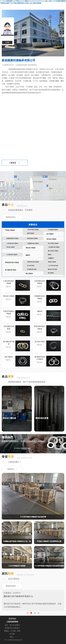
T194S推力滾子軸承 (53, 266)
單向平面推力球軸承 (53, 243)
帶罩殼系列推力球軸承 (12, 263)
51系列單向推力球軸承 (12, 243)
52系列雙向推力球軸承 (54, 247)
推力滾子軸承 (31, 266)
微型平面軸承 (31, 233)
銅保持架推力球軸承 (32, 238)
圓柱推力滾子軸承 (53, 269)
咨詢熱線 (7, 448)
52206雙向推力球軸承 (12, 255)
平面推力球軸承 (10, 230)
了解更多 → (14, 163)
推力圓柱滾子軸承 (11, 270)
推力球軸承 (50, 234)
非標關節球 (51, 258)
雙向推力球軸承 (31, 248)
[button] (28, 613)
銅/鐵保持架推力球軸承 (12, 238)
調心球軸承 (29, 274)
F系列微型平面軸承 (53, 230)
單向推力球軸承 (51, 239)
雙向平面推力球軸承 (53, 251)
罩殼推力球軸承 (52, 262)
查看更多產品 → (12, 217)
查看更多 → (12, 469)
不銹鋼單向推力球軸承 (33, 243)
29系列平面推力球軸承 (33, 230)
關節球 (28, 255)
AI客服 (7, 42)
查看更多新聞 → (12, 586)
